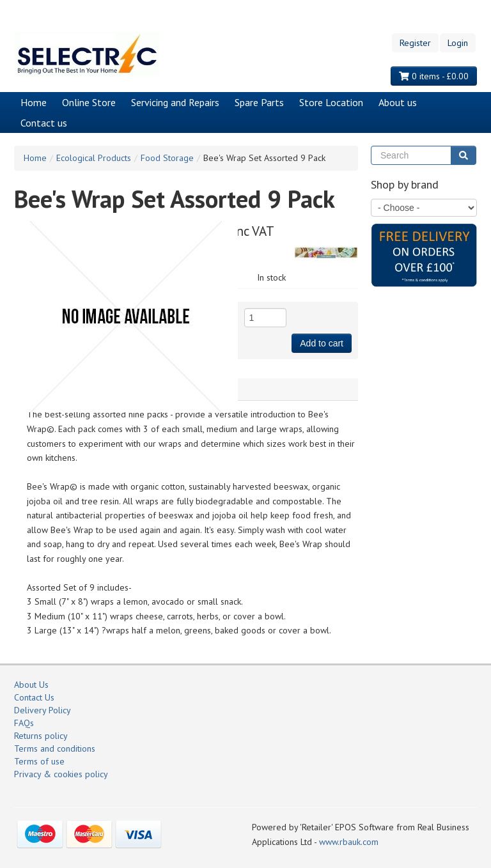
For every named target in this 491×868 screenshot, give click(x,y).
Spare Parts (259, 102)
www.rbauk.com (349, 842)
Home (34, 102)
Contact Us (34, 697)
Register (415, 43)
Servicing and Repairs (175, 102)
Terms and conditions (55, 748)
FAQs (24, 723)
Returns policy (41, 736)
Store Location (331, 102)
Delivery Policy (43, 710)
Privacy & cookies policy (61, 774)
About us (398, 102)
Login (458, 43)
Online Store (89, 102)
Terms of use (39, 761)
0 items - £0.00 (434, 76)
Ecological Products (94, 158)
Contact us (44, 123)
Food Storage (167, 158)
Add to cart (322, 343)
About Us (31, 685)
